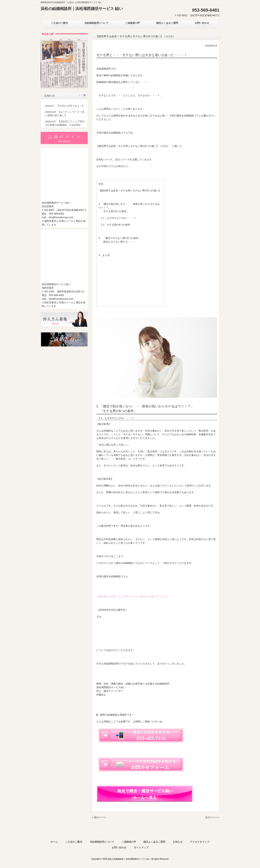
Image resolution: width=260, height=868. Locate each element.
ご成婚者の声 (129, 842)
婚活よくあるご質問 (154, 842)
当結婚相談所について (102, 842)
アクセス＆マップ (200, 842)
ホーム (54, 842)
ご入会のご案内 (74, 842)
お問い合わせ (119, 847)
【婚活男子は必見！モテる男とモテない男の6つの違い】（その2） (133, 597)
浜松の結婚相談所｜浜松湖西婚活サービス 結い (82, 9)
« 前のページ (99, 817)
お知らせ (178, 842)
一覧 (83, 95)
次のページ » (212, 817)
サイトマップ (141, 847)
